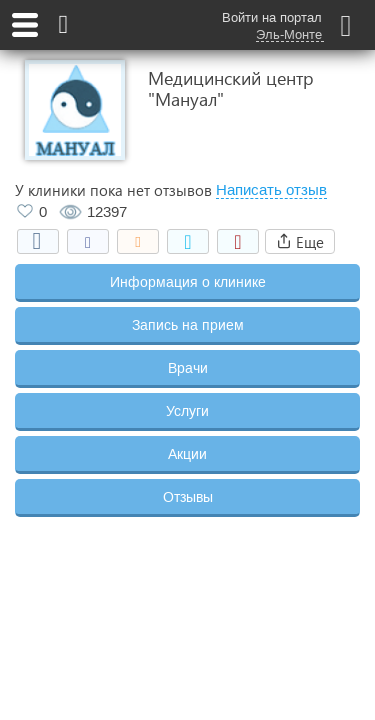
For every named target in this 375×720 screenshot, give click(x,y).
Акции (187, 454)
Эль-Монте (289, 35)
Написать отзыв (271, 190)
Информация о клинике (188, 282)
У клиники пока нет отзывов (113, 190)
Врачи (188, 368)
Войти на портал (272, 17)
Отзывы (188, 497)
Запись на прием (188, 325)
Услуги (187, 411)
